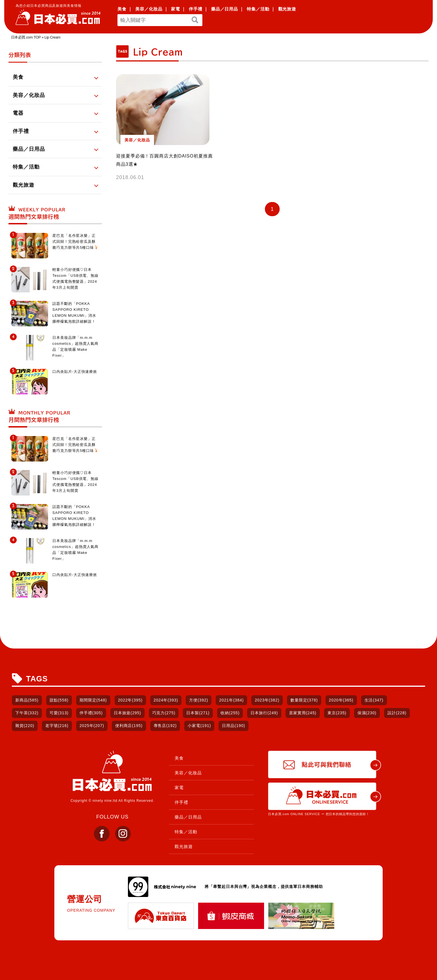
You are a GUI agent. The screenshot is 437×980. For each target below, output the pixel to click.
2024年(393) (166, 700)
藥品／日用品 (225, 9)
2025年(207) (92, 726)
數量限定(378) (304, 700)
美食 (122, 9)
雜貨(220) (25, 726)
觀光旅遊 (287, 9)
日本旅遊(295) (128, 713)
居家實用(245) (303, 713)
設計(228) (397, 713)
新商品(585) (27, 700)
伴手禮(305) (91, 713)
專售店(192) (165, 726)
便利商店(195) (129, 726)
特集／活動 (258, 9)
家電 (175, 9)
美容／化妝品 (149, 9)
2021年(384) (231, 700)
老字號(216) (57, 726)
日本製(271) (198, 713)
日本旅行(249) (264, 713)
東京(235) (337, 713)
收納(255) (230, 713)
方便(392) (199, 700)
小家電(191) (199, 726)
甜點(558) (59, 700)
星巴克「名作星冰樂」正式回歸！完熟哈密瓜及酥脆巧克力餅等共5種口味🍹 (76, 242)
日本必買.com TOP (26, 37)
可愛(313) (59, 713)
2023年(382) (267, 700)
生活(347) (374, 700)
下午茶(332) (27, 713)
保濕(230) (367, 713)
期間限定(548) (93, 700)
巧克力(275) (164, 713)
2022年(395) (130, 700)
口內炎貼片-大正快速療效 (75, 372)
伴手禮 (196, 9)
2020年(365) (341, 700)
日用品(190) (234, 726)
